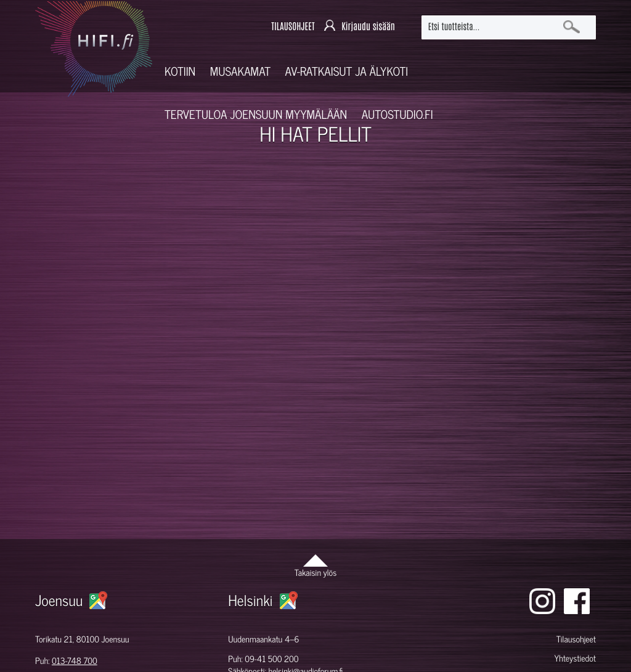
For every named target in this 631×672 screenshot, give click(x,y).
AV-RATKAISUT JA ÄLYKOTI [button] (347, 71)
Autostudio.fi (397, 114)
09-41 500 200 (271, 659)
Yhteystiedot (575, 658)
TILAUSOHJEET (293, 27)
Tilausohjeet (576, 639)
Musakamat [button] (240, 71)
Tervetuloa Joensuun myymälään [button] (256, 114)
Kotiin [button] (180, 71)
